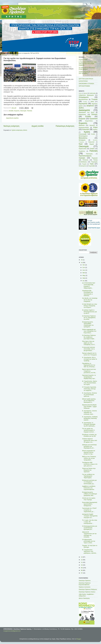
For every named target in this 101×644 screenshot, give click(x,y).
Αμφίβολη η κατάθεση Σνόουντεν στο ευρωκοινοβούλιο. (89, 488)
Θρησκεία (92, 125)
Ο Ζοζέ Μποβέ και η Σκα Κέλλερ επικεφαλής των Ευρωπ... (90, 306)
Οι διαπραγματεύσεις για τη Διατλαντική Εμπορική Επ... (90, 528)
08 (82, 570)
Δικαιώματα (84, 110)
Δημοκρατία (83, 104)
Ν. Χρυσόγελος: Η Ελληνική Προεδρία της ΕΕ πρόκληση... (89, 424)
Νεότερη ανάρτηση (11, 126)
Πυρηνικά (95, 158)
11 (82, 562)
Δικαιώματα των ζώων (87, 112)
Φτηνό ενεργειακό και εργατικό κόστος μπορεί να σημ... (89, 452)
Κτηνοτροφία (83, 134)
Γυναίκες (85, 102)
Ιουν (84, 270)
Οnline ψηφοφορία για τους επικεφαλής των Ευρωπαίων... (89, 331)
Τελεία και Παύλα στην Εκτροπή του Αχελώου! (89, 470)
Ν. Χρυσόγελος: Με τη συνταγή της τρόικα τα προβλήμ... (90, 359)
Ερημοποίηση (89, 121)
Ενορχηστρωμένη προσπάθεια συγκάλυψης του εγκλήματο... (88, 324)
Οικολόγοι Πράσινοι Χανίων (87, 592)
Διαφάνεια (90, 106)
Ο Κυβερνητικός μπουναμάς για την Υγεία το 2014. (89, 541)
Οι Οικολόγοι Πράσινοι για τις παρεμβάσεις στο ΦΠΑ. (89, 318)
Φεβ (84, 278)
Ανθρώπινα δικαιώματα (86, 95)
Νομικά (92, 144)
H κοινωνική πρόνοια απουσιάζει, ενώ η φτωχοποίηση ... (89, 349)
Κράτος (95, 130)
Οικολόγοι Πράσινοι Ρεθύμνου (88, 589)
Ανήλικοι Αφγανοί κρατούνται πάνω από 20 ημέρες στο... (90, 440)
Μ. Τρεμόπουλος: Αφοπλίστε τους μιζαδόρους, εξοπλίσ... (90, 551)
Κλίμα (95, 127)
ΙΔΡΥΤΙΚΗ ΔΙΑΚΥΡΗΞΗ (86, 79)
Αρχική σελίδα (38, 126)
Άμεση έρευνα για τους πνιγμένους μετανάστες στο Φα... (89, 371)
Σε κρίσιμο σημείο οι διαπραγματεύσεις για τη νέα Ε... (89, 312)
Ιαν (84, 281)
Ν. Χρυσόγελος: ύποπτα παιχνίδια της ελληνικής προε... (89, 412)
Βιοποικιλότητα (83, 99)
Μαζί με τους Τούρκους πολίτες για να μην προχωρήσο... (89, 458)
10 (82, 565)
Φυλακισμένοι (82, 166)
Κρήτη (87, 132)
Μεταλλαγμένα (83, 136)
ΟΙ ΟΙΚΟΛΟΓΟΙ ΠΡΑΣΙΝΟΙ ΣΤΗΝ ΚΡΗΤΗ (87, 69)
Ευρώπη (17, 111)
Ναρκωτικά (91, 142)
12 (82, 560)
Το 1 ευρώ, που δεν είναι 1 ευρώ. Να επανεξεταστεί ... (90, 522)
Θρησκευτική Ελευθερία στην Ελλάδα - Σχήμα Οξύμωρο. (89, 406)
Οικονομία (23, 111)
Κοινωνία (86, 129)
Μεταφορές (82, 140)
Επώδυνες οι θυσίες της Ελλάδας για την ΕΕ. (89, 435)
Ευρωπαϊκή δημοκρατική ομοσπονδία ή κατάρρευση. (90, 504)
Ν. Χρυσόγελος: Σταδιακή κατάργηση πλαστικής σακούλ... (90, 418)
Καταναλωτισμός (84, 127)
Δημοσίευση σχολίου (12, 118)
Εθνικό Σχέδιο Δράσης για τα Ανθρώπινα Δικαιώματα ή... (89, 401)
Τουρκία (84, 164)
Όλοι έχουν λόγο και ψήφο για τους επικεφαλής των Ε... (89, 343)
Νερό (81, 144)
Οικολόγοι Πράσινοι (85, 581)
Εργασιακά (94, 119)
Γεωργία (94, 99)
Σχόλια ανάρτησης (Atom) (19, 130)
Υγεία (92, 164)
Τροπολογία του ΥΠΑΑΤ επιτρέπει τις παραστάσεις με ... (89, 510)
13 (82, 557)
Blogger (79, 639)
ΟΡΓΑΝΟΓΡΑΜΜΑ (84, 86)
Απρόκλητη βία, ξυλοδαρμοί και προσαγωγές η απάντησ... (88, 293)
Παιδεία (92, 149)
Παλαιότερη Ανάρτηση (65, 126)
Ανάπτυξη (92, 93)
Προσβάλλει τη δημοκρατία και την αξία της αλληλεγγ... (89, 365)
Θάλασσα (82, 125)
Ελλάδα (11, 111)
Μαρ (84, 275)
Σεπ (84, 267)
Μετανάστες (83, 138)
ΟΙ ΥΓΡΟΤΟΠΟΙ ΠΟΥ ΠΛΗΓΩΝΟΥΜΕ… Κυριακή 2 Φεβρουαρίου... (89, 285)
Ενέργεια (82, 119)
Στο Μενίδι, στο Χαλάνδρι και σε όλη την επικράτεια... (90, 300)
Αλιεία (80, 93)
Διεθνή (81, 108)
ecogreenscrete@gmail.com (12, 631)
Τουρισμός (94, 162)
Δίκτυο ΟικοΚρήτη (84, 598)
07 (82, 573)
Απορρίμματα (84, 97)
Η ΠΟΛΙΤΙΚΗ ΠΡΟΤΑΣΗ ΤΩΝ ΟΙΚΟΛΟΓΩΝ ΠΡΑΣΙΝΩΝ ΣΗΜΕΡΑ (88, 64)
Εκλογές (94, 114)
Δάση (92, 102)
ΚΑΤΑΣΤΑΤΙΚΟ (83, 81)
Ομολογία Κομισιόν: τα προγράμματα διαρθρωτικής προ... (89, 377)
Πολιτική (29, 111)
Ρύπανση (85, 160)
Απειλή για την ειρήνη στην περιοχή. (89, 499)
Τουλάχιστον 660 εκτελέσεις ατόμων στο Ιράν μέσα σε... (90, 464)
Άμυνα (85, 93)
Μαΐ (84, 273)
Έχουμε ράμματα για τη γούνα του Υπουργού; (90, 354)
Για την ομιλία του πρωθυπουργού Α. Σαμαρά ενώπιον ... (89, 430)
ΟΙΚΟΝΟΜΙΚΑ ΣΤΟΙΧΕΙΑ (86, 84)
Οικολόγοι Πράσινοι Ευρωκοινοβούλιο (85, 584)
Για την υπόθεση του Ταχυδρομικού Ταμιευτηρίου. (88, 476)
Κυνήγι (93, 134)
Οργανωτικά (82, 149)
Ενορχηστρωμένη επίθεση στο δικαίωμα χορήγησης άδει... (90, 494)
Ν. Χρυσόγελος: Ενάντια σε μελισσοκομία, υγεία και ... (89, 395)
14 (82, 263)
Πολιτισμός (89, 154)
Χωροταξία (92, 166)
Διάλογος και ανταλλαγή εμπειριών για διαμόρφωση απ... (89, 446)
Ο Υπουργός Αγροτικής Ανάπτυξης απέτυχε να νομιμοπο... (89, 389)
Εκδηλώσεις (82, 114)
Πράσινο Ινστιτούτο (85, 587)
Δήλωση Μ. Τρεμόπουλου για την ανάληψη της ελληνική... (89, 534)
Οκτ (84, 265)
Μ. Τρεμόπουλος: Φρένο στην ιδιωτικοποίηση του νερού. (90, 383)
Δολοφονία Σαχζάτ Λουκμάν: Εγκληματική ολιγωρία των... (90, 516)
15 (82, 260)
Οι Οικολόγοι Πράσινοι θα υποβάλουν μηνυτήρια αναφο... (89, 337)
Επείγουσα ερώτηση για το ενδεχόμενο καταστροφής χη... (89, 482)
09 (82, 568)
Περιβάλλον (82, 151)
